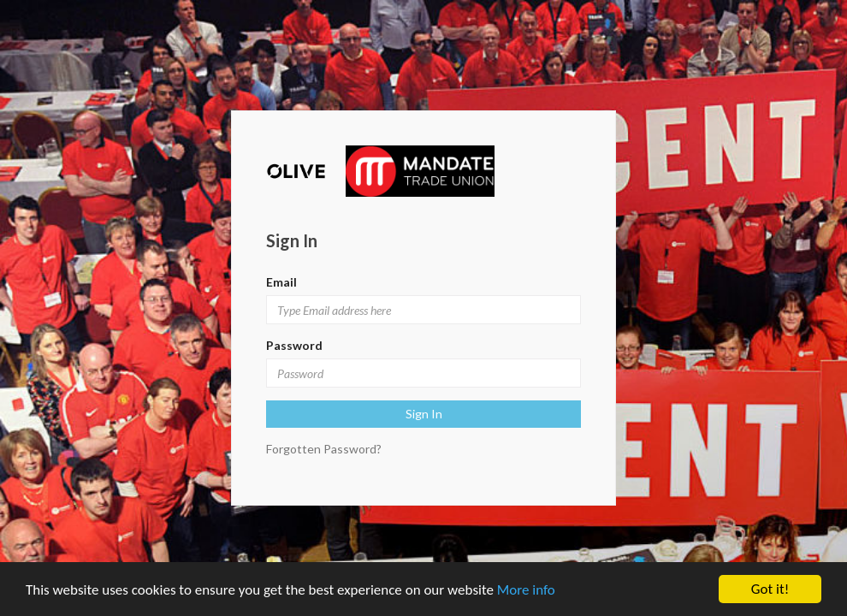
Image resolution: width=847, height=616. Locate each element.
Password (294, 345)
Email (281, 282)
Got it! (770, 589)
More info (526, 590)
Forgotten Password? (324, 449)
